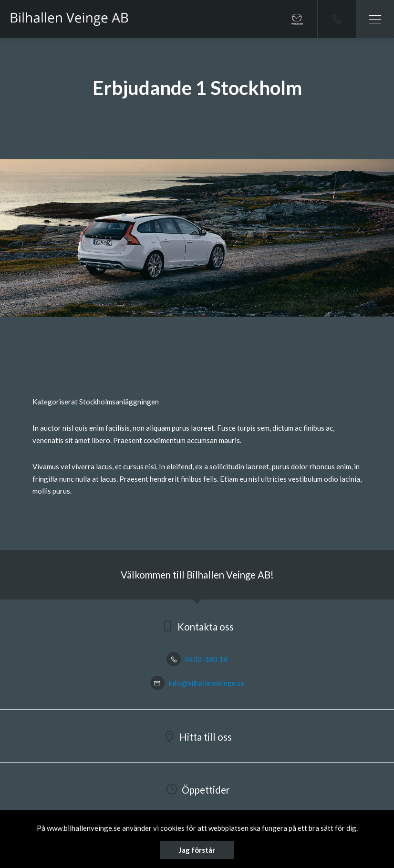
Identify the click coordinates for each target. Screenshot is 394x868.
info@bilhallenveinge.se (197, 683)
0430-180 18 (197, 659)
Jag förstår (197, 850)
